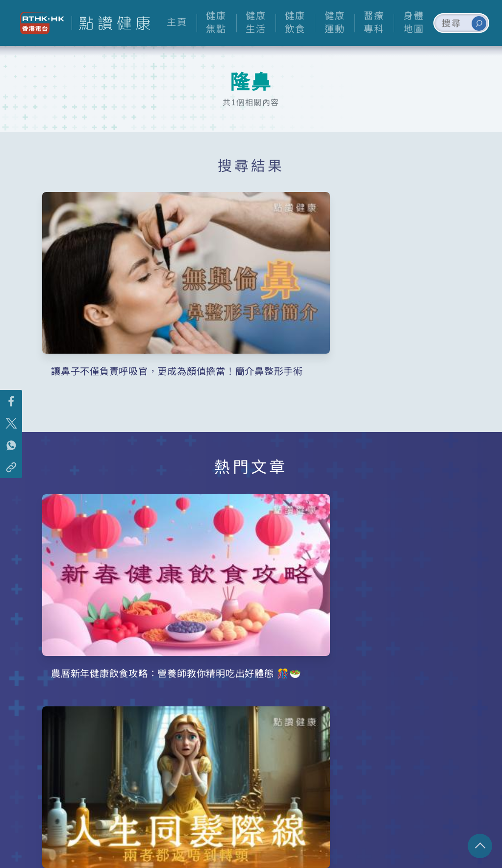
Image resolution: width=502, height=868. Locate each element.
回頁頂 (480, 846)
